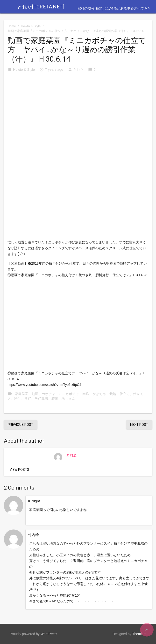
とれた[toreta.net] (41, 7)
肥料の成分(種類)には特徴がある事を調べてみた (114, 8)
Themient (139, 634)
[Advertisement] (78, 113)
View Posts (19, 470)
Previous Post (21, 425)
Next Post (139, 425)
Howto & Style (31, 26)
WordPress (49, 634)
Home (12, 26)
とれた (78, 70)
